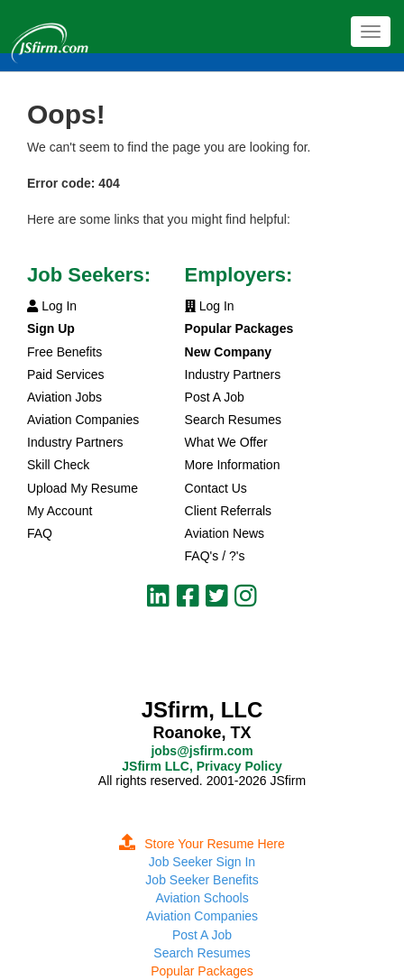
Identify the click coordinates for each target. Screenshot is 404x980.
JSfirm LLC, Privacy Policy (202, 766)
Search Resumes (233, 420)
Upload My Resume (83, 488)
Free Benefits (64, 352)
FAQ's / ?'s (215, 556)
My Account (60, 511)
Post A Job (215, 397)
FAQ (40, 533)
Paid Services (66, 374)
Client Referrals (228, 511)
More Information (233, 465)
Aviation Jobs (64, 397)
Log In (52, 306)
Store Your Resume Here (202, 844)
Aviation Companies (83, 420)
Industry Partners (75, 442)
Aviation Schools (202, 898)
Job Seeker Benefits (202, 880)
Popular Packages (202, 971)
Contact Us (216, 488)
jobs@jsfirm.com (202, 751)
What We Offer (226, 442)
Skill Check (58, 465)
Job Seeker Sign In (202, 862)
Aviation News (225, 533)
